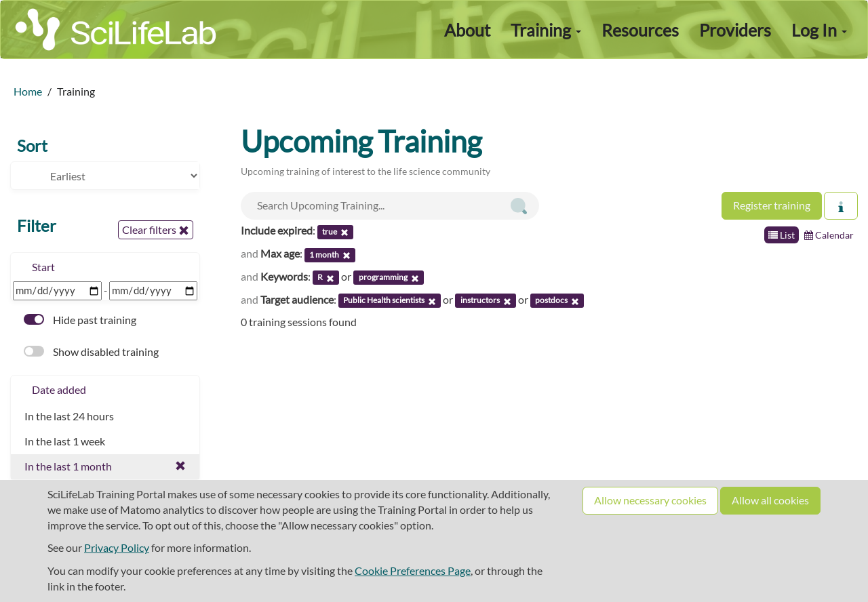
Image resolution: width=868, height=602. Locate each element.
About (467, 30)
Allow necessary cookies (650, 500)
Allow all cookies (770, 500)
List (782, 235)
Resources (640, 30)
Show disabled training (91, 352)
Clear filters (156, 230)
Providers (735, 30)
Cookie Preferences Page (413, 570)
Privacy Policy (117, 547)
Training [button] (546, 30)
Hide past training (80, 320)
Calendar (829, 235)
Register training (772, 205)
